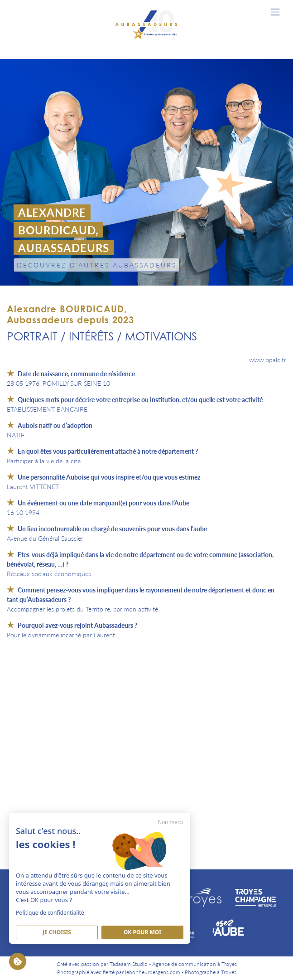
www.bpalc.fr (268, 359)
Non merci (171, 822)
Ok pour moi (142, 932)
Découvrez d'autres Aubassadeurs (97, 265)
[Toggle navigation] (275, 12)
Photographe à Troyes (211, 972)
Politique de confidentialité (50, 913)
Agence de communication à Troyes (195, 964)
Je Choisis (57, 932)
